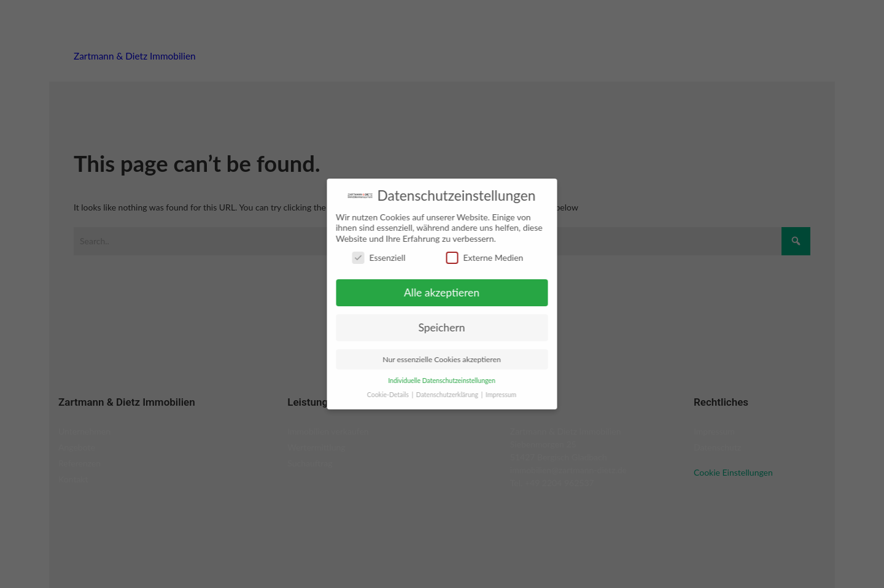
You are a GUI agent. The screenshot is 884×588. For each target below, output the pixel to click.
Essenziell (370, 257)
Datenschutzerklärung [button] (440, 395)
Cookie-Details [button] (380, 395)
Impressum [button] (492, 395)
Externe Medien (476, 257)
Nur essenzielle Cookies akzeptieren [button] (433, 359)
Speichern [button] (433, 327)
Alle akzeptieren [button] (433, 292)
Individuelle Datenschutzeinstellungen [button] (433, 381)
